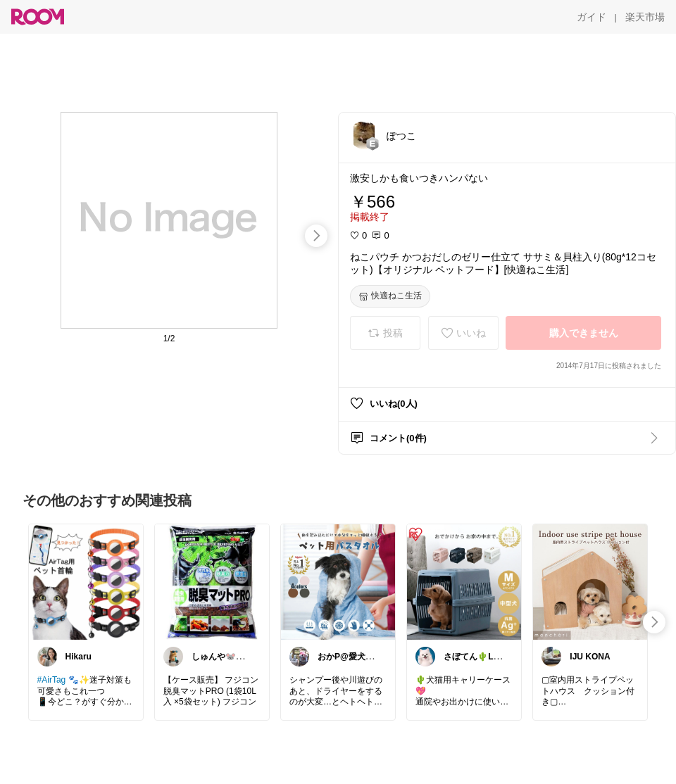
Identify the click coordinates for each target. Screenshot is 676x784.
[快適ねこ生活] (390, 296)
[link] (86, 581)
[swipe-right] (316, 236)
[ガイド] (591, 17)
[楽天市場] (645, 17)
